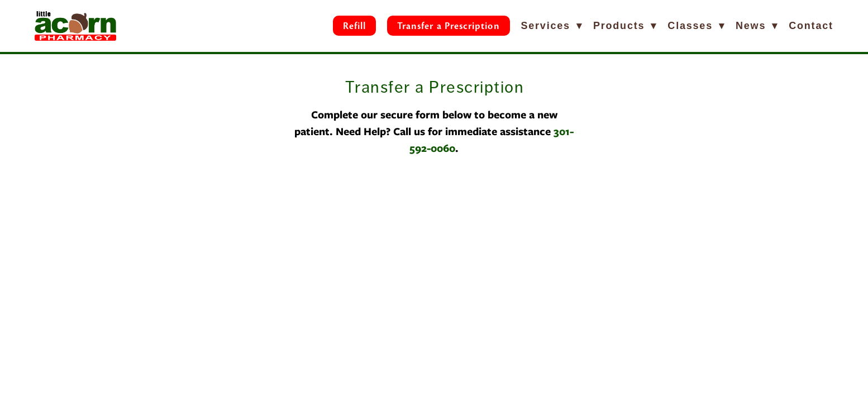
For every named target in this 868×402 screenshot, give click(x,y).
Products (625, 26)
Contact (811, 26)
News (757, 26)
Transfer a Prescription (449, 26)
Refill (354, 26)
